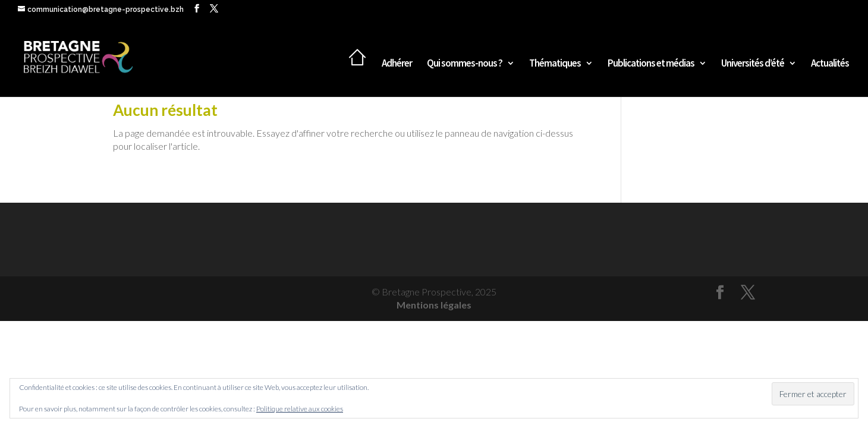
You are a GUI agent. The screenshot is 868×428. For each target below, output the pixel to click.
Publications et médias (651, 64)
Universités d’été (753, 64)
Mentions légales (434, 305)
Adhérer (397, 64)
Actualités (830, 64)
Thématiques (555, 64)
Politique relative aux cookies (300, 409)
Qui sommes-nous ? (465, 64)
